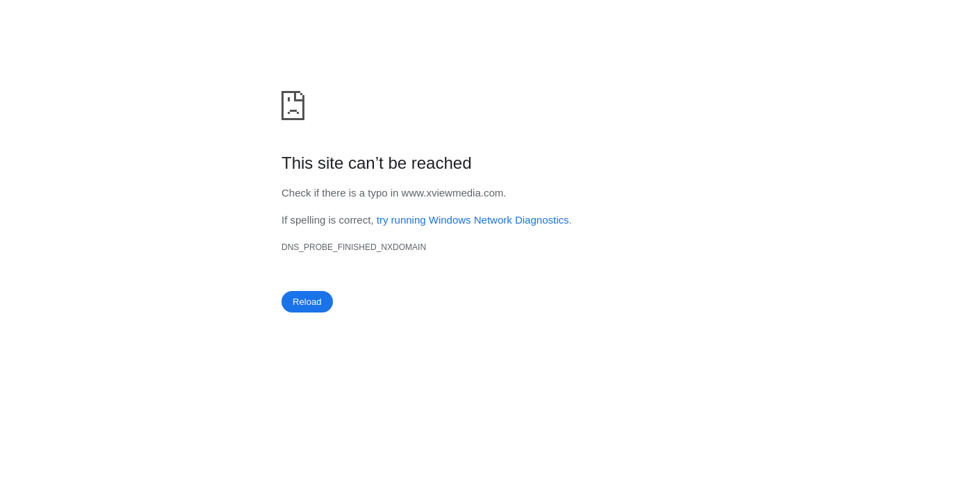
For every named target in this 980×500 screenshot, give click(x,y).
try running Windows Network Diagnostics (473, 220)
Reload (307, 302)
